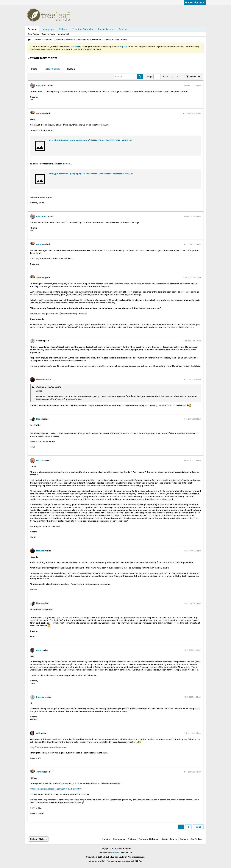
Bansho (40, 697)
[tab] (34, 69)
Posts (34, 69)
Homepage (48, 29)
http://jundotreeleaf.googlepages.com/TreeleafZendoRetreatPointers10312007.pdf (91, 174)
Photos (71, 69)
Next (198, 827)
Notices (63, 29)
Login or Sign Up (195, 2)
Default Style (39, 839)
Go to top (196, 839)
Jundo (40, 113)
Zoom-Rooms (106, 29)
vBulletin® (115, 853)
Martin (40, 460)
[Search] (128, 77)
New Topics (33, 34)
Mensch (40, 380)
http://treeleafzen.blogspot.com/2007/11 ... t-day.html (56, 789)
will (38, 733)
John (39, 650)
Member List (63, 34)
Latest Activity (52, 69)
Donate (123, 29)
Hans (39, 419)
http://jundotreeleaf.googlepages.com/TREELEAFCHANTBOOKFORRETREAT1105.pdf (91, 140)
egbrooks (41, 85)
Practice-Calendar (83, 29)
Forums (32, 29)
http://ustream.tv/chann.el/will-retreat (49, 747)
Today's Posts (48, 34)
